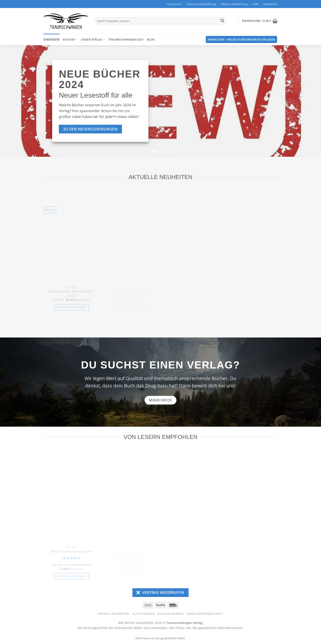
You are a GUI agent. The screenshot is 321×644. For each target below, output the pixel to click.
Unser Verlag (93, 39)
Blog (151, 39)
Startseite (52, 39)
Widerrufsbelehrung (234, 4)
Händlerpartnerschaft (205, 614)
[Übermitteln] (222, 21)
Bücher (70, 39)
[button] (270, 4)
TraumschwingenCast (126, 39)
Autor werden (143, 614)
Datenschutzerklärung (201, 4)
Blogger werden (171, 614)
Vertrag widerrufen (114, 614)
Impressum (174, 4)
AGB (255, 4)
